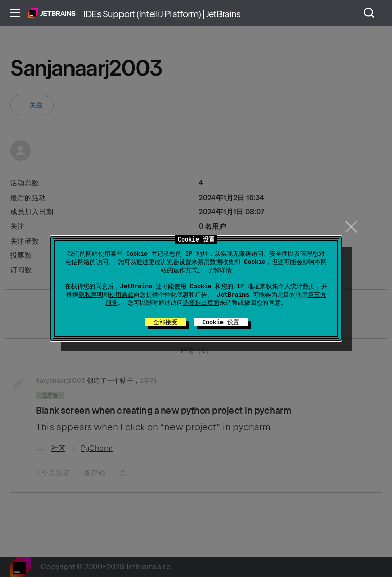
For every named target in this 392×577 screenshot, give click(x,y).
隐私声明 (91, 295)
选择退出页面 (201, 303)
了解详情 (219, 270)
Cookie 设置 (221, 322)
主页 (52, 13)
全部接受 (165, 322)
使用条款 (121, 295)
